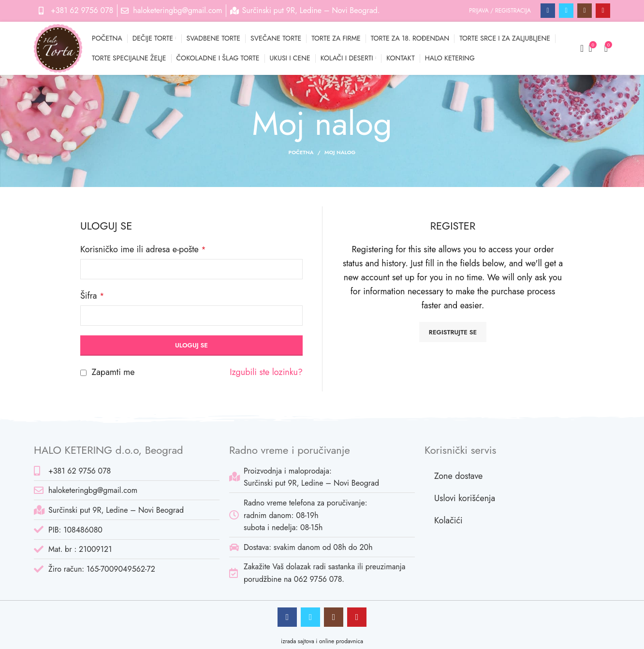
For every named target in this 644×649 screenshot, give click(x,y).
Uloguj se (191, 345)
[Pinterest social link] (603, 11)
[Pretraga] (579, 48)
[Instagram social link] (585, 11)
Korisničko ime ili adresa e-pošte (143, 249)
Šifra (92, 296)
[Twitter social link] (566, 11)
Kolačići (448, 520)
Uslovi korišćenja (465, 498)
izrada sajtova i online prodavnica (322, 641)
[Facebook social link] (548, 11)
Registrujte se (453, 332)
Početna (301, 152)
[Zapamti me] (83, 373)
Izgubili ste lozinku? (266, 372)
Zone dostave (458, 476)
